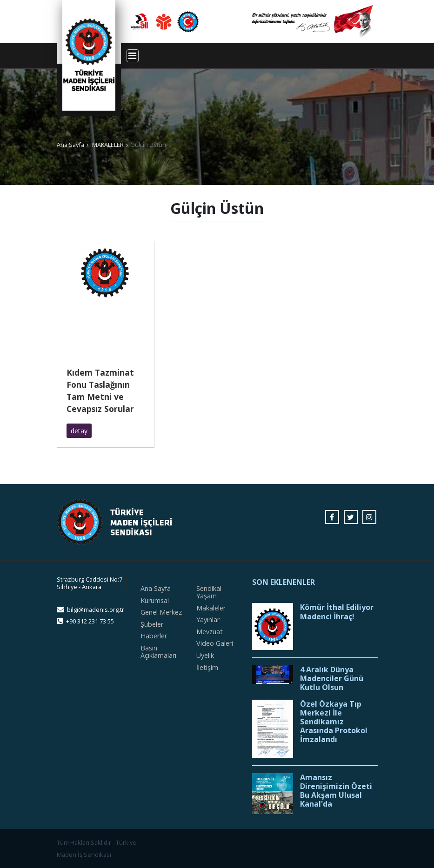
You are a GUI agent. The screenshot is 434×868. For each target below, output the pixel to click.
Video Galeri (215, 643)
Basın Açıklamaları (158, 652)
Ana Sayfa (70, 145)
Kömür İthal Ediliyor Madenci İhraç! (337, 612)
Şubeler (152, 624)
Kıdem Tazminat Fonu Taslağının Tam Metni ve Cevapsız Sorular (100, 391)
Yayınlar (208, 620)
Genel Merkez (161, 612)
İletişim (207, 667)
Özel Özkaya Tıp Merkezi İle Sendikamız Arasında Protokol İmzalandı (334, 722)
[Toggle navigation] (132, 56)
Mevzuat (210, 632)
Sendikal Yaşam (209, 592)
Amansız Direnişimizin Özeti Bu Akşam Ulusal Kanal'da (336, 791)
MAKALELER (108, 145)
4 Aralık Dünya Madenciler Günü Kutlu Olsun (332, 679)
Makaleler (211, 608)
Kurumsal (155, 600)
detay (79, 431)
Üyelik (205, 655)
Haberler (154, 636)
